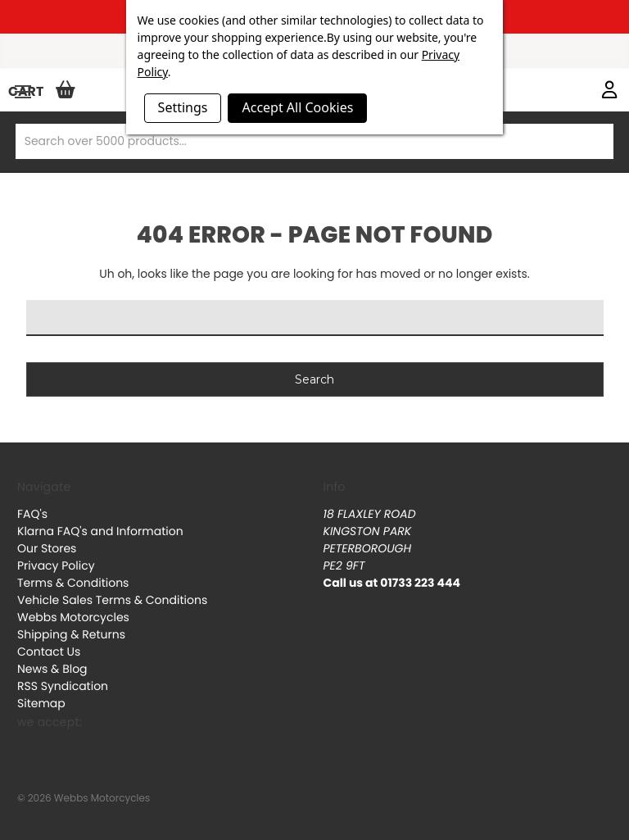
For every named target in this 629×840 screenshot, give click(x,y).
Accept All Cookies (297, 107)
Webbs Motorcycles (73, 617)
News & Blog (52, 669)
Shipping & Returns (71, 634)
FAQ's (32, 514)
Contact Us (49, 652)
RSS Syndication (63, 686)
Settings (183, 107)
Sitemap (41, 703)
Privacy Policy (56, 565)
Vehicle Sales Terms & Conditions (112, 600)
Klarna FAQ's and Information (100, 531)
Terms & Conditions (73, 583)
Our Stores (47, 548)
